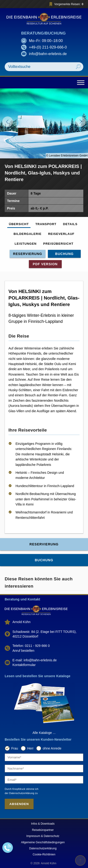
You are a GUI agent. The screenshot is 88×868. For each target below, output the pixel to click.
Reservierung (28, 254)
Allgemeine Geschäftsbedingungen (43, 842)
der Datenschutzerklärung (19, 793)
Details (70, 224)
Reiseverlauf (61, 234)
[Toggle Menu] (81, 83)
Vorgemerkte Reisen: (66, 4)
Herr (30, 748)
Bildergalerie (28, 234)
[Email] (44, 780)
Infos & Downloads (43, 824)
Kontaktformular (24, 665)
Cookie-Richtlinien (44, 854)
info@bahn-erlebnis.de (48, 54)
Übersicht (19, 224)
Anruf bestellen (23, 651)
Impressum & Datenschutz (43, 836)
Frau (15, 748)
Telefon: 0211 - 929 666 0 (31, 646)
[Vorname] (44, 757)
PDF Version (45, 264)
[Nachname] (44, 769)
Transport (46, 224)
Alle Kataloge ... (44, 733)
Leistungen (26, 244)
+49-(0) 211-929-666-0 (48, 47)
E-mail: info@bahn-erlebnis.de (35, 660)
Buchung (64, 254)
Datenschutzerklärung (43, 848)
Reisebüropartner (43, 830)
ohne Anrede (52, 748)
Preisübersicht (58, 244)
